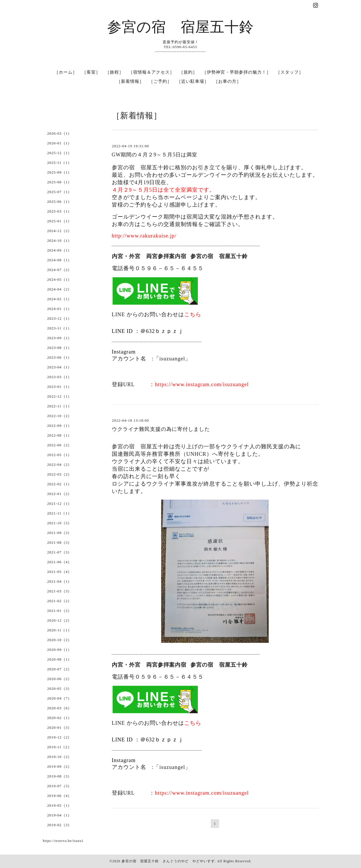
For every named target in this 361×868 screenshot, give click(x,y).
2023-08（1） (60, 348)
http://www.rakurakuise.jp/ (144, 236)
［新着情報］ (130, 81)
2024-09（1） (60, 250)
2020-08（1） (60, 659)
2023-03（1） (60, 377)
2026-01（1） (60, 143)
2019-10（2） (60, 757)
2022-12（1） (60, 396)
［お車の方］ (227, 81)
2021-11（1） (59, 513)
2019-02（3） (60, 825)
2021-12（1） (60, 503)
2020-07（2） (60, 669)
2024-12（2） (60, 231)
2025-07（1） (60, 192)
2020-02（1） (60, 718)
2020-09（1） (60, 650)
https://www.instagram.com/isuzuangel (202, 384)
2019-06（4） (60, 796)
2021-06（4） (60, 562)
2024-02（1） (60, 299)
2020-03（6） (60, 708)
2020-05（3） (60, 689)
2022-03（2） (60, 474)
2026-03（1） (60, 133)
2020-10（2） (60, 640)
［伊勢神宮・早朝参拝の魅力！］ (237, 72)
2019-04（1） (60, 815)
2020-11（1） (59, 630)
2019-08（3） (60, 776)
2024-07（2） (60, 270)
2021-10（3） (60, 523)
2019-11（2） (59, 747)
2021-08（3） (60, 542)
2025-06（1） (60, 202)
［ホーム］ (66, 72)
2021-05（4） (60, 572)
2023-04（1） (60, 367)
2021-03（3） (60, 591)
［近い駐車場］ (193, 81)
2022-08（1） (60, 435)
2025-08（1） (60, 182)
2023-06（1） (60, 357)
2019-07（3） (60, 786)
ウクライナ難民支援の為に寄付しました (161, 429)
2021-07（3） (60, 552)
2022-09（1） (60, 426)
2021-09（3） (60, 533)
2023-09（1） (60, 338)
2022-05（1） (60, 455)
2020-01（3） (60, 727)
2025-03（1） (60, 211)
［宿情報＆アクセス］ (151, 72)
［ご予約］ (160, 81)
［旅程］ (114, 72)
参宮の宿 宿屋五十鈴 (180, 27)
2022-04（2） (60, 465)
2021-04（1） (60, 581)
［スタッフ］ (290, 72)
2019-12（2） (60, 737)
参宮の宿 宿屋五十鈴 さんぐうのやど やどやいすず (168, 861)
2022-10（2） (60, 416)
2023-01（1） (60, 387)
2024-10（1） (60, 240)
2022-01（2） (60, 494)
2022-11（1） (59, 406)
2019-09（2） (60, 766)
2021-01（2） (60, 611)
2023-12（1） (60, 318)
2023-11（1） (59, 328)
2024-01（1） (60, 309)
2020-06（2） (60, 679)
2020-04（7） (60, 698)
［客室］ (91, 72)
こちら (193, 314)
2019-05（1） (60, 805)
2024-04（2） (60, 289)
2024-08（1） (60, 260)
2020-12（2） (60, 620)
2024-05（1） (60, 279)
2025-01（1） (60, 221)
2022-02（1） (60, 484)
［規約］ (188, 72)
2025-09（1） (60, 172)
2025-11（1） (59, 163)
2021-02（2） (60, 601)
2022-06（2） (60, 445)
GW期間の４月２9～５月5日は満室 (155, 155)
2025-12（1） (60, 153)
